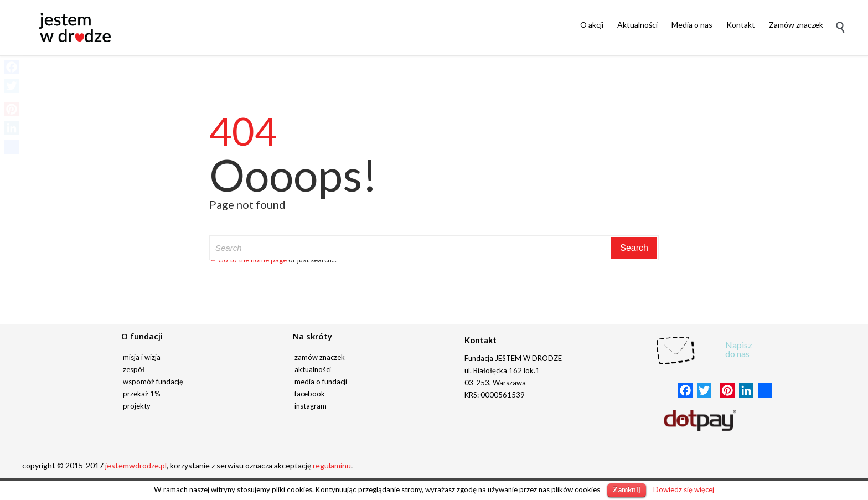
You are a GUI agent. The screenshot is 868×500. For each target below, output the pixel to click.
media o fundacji (321, 382)
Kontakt (480, 340)
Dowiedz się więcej (684, 489)
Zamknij (627, 489)
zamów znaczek (320, 357)
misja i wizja (142, 357)
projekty (137, 406)
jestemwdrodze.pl (136, 465)
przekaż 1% (142, 394)
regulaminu (332, 465)
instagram (311, 406)
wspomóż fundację (153, 382)
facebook (310, 394)
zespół (134, 369)
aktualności (313, 369)
